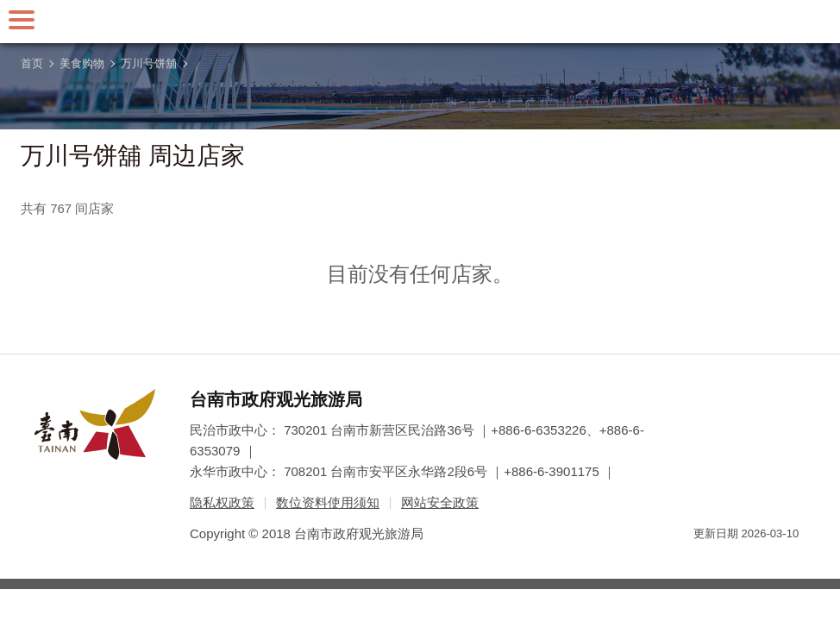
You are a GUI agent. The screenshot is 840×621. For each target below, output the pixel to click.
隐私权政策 (222, 502)
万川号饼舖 (149, 63)
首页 (32, 63)
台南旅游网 (420, 22)
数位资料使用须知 (328, 502)
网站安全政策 (440, 502)
